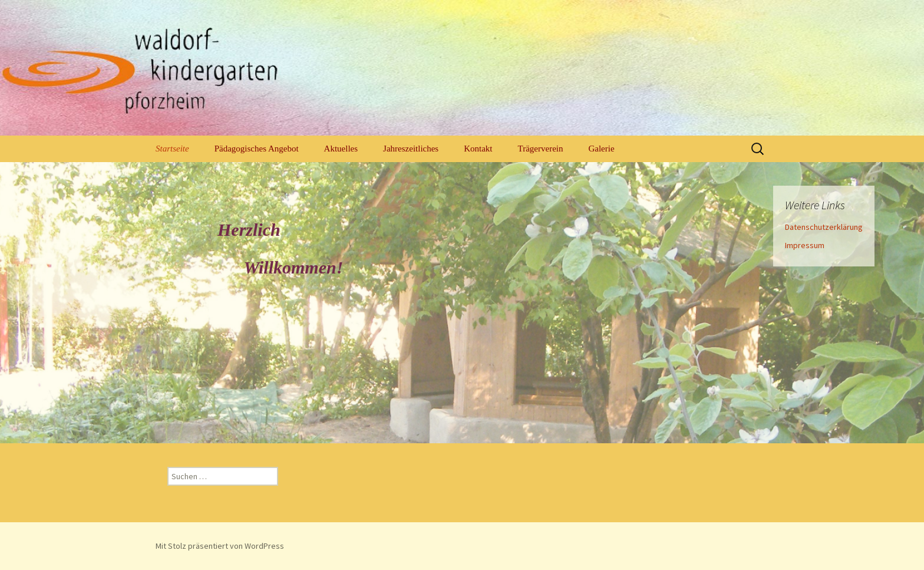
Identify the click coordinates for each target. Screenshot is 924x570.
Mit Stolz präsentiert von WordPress (220, 546)
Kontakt (478, 149)
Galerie (601, 149)
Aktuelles (341, 149)
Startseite (172, 149)
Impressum (805, 245)
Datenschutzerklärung (824, 227)
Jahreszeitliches (411, 149)
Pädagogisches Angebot (257, 149)
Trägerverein (541, 149)
